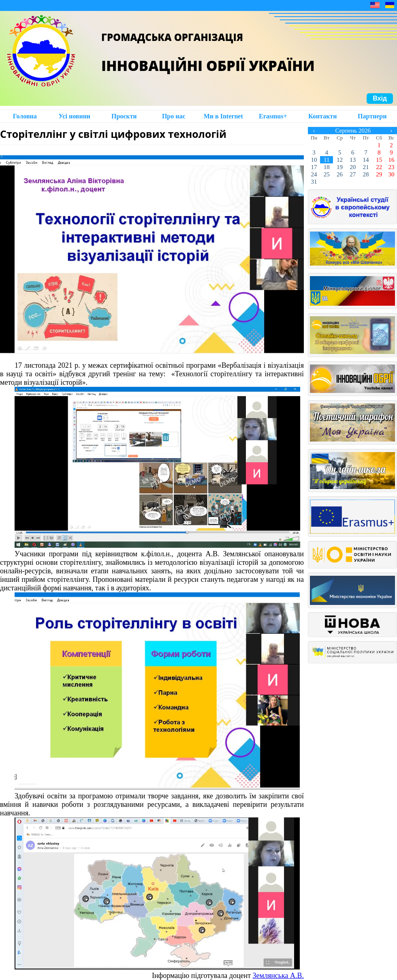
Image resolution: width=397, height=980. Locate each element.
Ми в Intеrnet (223, 116)
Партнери (372, 116)
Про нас (174, 116)
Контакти (322, 116)
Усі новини (74, 116)
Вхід (380, 98)
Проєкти (124, 116)
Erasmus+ (273, 116)
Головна (25, 116)
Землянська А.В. (278, 976)
